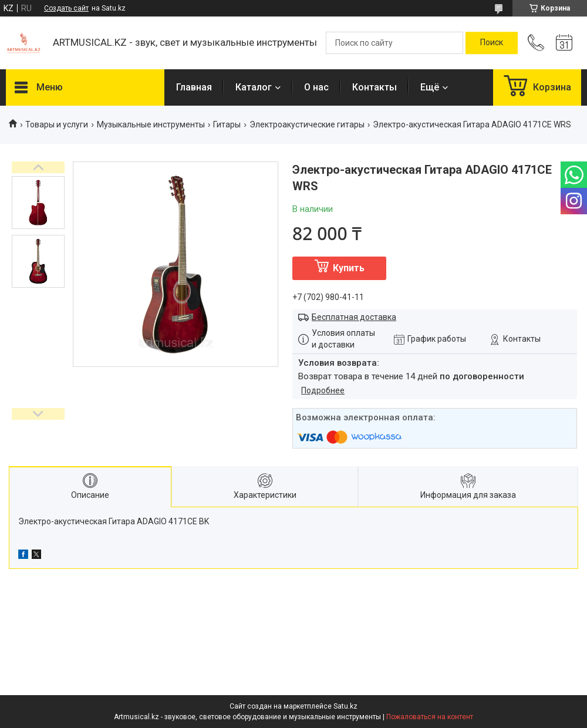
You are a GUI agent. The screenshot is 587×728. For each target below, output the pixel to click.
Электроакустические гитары (307, 124)
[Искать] (492, 43)
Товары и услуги (57, 124)
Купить (349, 268)
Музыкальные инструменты (151, 124)
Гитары (227, 124)
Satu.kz (345, 706)
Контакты (375, 87)
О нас (316, 87)
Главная (194, 87)
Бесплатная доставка (354, 317)
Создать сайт (66, 8)
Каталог (254, 87)
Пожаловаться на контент (430, 717)
